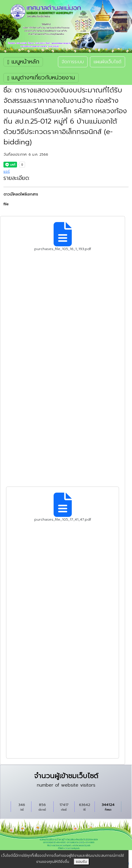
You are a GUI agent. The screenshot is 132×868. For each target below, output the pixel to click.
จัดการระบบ (73, 62)
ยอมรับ (81, 862)
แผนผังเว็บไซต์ (108, 62)
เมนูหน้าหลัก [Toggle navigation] (23, 62)
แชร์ (7, 172)
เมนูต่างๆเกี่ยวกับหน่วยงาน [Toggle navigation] (41, 77)
